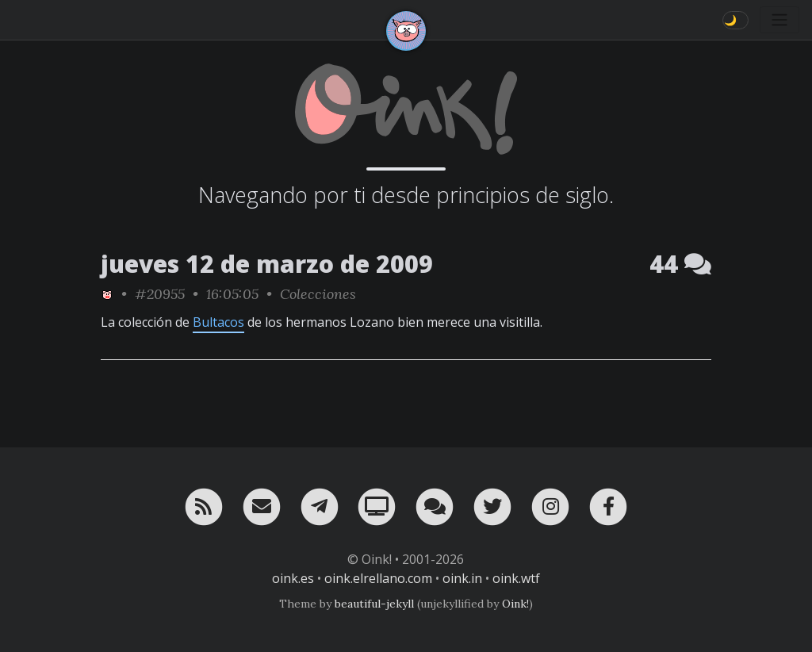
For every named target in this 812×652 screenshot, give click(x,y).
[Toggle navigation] (779, 20)
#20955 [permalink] (160, 294)
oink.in (462, 578)
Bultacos (218, 322)
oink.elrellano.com (378, 578)
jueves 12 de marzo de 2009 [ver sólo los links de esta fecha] (267, 264)
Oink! (515, 604)
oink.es (293, 578)
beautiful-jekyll (374, 604)
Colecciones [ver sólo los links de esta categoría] (318, 294)
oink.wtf (516, 578)
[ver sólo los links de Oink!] (107, 294)
